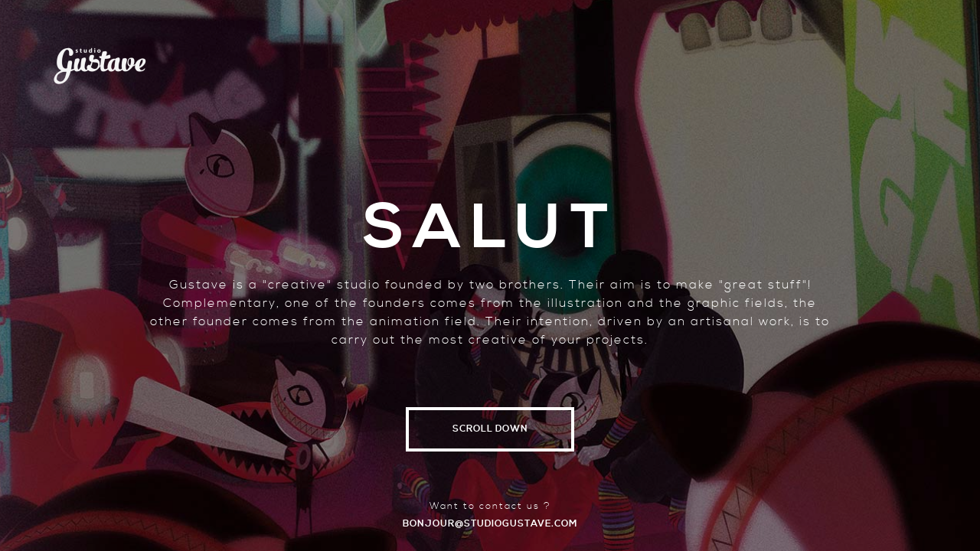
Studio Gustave (100, 57)
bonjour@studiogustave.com (490, 524)
